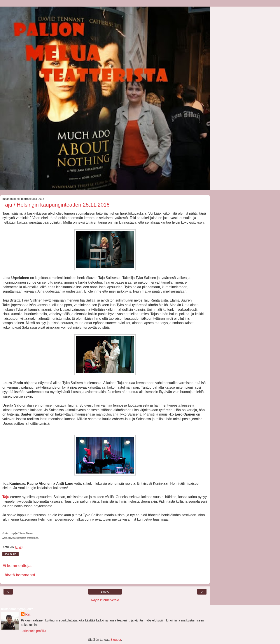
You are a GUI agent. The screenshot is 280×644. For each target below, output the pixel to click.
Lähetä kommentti (19, 575)
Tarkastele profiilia (34, 631)
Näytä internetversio (105, 600)
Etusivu (105, 592)
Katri (29, 614)
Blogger (116, 640)
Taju (6, 497)
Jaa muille (10, 554)
